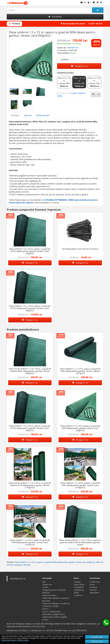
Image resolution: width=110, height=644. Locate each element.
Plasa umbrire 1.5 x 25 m (25, 562)
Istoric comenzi (93, 586)
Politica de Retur (49, 595)
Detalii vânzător (43, 115)
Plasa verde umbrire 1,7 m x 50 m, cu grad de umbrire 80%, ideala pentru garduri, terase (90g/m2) (30, 371)
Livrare (45, 587)
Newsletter (94, 593)
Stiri (44, 582)
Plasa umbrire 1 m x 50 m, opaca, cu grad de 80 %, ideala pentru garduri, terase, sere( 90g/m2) (30, 251)
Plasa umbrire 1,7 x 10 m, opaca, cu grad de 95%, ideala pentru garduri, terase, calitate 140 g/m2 (80, 371)
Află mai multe (39, 626)
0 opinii (74, 93)
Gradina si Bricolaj (22, 565)
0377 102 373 (95, 24)
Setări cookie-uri (78, 594)
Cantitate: (65, 59)
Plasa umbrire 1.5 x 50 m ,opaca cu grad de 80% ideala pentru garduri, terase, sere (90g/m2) (80, 428)
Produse (14, 24)
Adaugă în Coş (79, 66)
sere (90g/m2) (89, 562)
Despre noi (47, 585)
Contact (77, 582)
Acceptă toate (97, 637)
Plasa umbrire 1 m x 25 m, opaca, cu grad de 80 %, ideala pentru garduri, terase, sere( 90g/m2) (30, 308)
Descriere (15, 115)
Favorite (93, 590)
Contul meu (95, 582)
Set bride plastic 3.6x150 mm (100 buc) (80, 249)
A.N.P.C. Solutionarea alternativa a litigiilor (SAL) (54, 613)
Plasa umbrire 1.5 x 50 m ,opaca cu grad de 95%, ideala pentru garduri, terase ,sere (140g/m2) (80, 485)
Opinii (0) (28, 115)
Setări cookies (23, 640)
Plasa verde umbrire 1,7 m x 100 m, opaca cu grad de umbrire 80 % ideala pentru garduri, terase (80, 542)
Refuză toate (97, 641)
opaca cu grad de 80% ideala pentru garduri (56, 562)
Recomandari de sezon (73, 24)
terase (79, 562)
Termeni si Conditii (50, 606)
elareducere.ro (18, 579)
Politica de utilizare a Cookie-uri (56, 603)
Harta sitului (79, 585)
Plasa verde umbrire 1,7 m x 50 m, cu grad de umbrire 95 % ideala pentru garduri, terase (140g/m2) (30, 485)
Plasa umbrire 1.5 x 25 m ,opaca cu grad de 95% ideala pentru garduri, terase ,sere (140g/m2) (30, 542)
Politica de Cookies (9, 640)
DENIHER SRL (73, 48)
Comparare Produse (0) (79, 589)
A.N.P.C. (46, 609)
